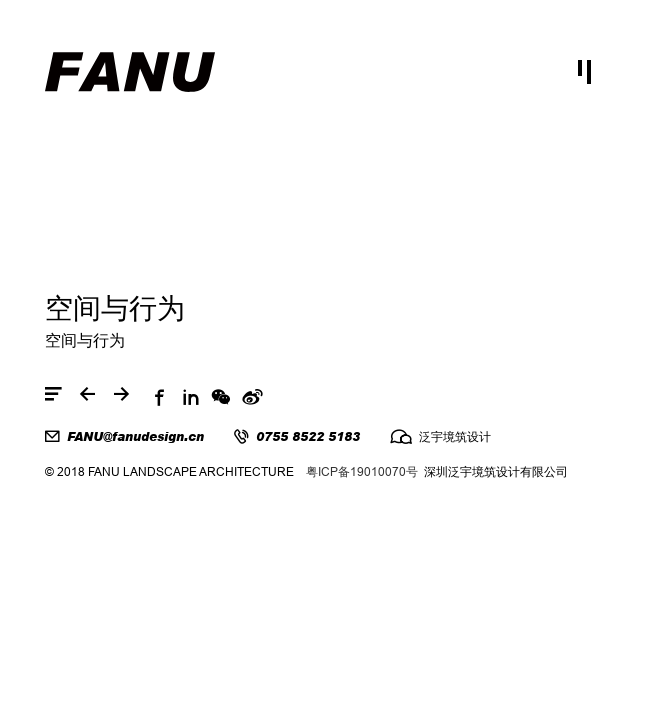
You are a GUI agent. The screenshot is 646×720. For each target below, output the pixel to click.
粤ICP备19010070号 (362, 472)
